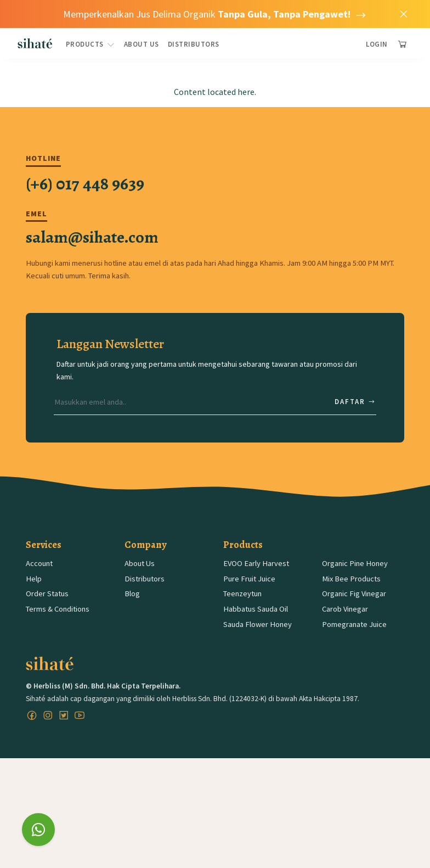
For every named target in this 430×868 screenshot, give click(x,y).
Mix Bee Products (351, 579)
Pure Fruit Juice (249, 579)
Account (39, 563)
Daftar (355, 402)
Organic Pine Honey (355, 563)
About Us (142, 44)
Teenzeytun (242, 593)
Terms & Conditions (58, 609)
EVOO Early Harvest (256, 563)
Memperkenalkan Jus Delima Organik (215, 14)
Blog (132, 593)
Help (34, 579)
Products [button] (90, 44)
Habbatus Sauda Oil (256, 609)
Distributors (194, 44)
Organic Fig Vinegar (354, 593)
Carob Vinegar (345, 609)
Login (377, 44)
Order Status (47, 593)
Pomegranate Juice (354, 624)
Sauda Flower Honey (258, 624)
